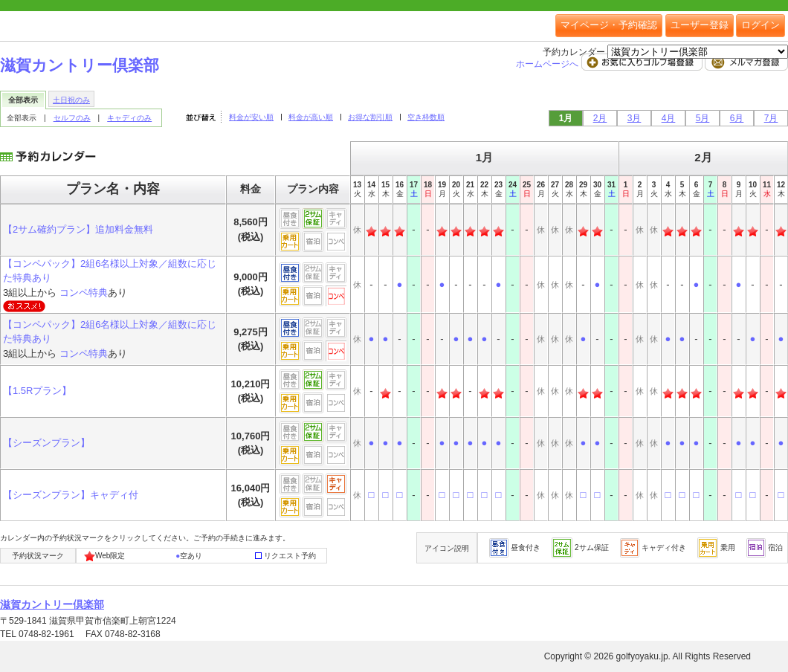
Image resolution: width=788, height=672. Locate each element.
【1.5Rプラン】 (37, 391)
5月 (703, 118)
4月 (669, 118)
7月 (771, 118)
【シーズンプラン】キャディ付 (71, 495)
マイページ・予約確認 (609, 25)
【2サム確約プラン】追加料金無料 (78, 229)
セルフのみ (72, 118)
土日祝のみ (71, 100)
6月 (737, 118)
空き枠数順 (426, 117)
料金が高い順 (311, 117)
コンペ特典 (84, 293)
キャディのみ (129, 118)
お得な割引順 (370, 117)
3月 (634, 118)
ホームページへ (548, 64)
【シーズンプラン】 (46, 443)
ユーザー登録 (700, 25)
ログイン (760, 25)
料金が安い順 (251, 117)
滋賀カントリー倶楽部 (80, 65)
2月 (600, 118)
